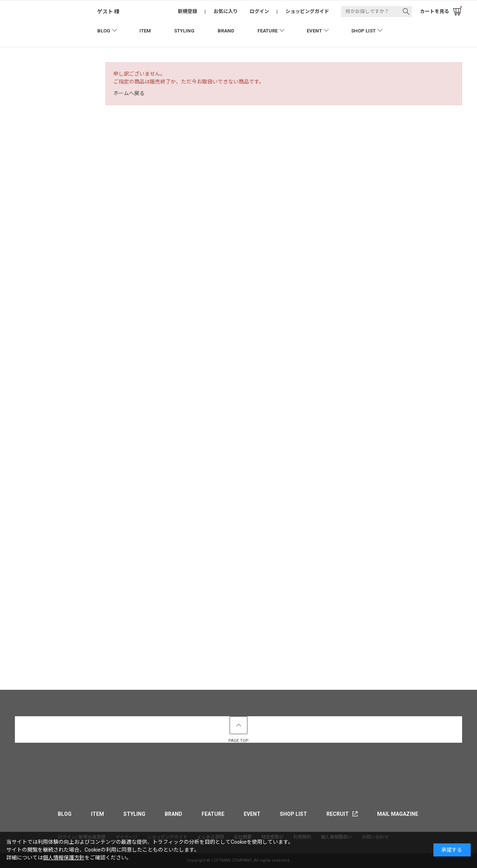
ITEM (145, 31)
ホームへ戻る (129, 93)
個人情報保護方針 (64, 858)
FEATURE (268, 31)
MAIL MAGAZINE (398, 814)
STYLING (184, 31)
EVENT (314, 31)
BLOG (104, 31)
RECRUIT (338, 814)
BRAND (226, 31)
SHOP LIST (363, 31)
